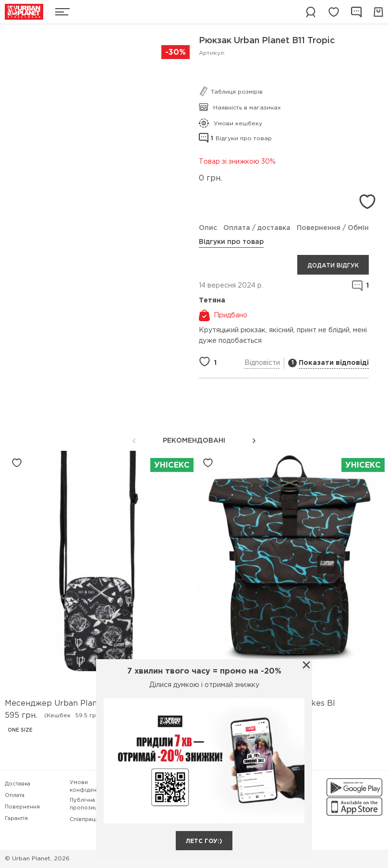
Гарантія (16, 819)
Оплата (15, 796)
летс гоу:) (204, 841)
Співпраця (84, 820)
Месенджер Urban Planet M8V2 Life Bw (83, 704)
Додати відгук (333, 266)
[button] (254, 441)
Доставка (18, 784)
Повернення (22, 807)
